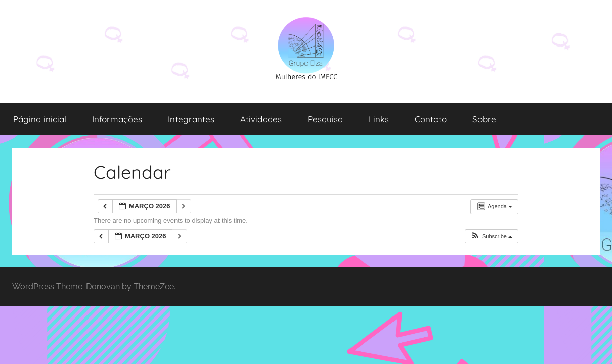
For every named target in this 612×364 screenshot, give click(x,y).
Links (379, 119)
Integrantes (191, 119)
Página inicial (40, 119)
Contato (431, 119)
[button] (491, 236)
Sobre (484, 119)
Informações (117, 119)
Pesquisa (325, 119)
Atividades (261, 119)
